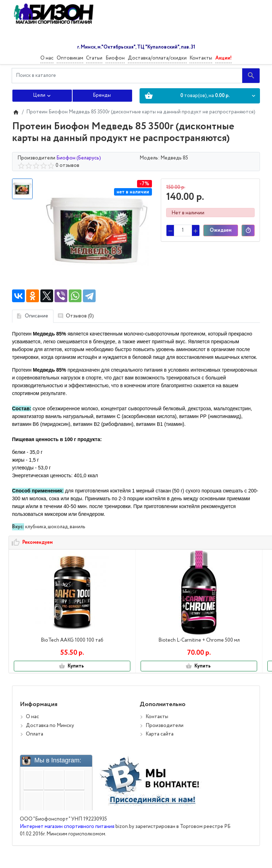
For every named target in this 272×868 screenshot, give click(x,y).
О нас (47, 58)
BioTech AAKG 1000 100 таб (51, 640)
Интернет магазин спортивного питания (67, 834)
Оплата (35, 742)
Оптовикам (70, 58)
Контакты (201, 58)
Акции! (223, 58)
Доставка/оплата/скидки (157, 58)
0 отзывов (67, 165)
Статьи (94, 58)
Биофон (115, 58)
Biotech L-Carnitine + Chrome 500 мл (136, 644)
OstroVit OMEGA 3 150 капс (220, 640)
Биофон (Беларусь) (79, 158)
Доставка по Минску (50, 733)
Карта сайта (160, 742)
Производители (165, 733)
